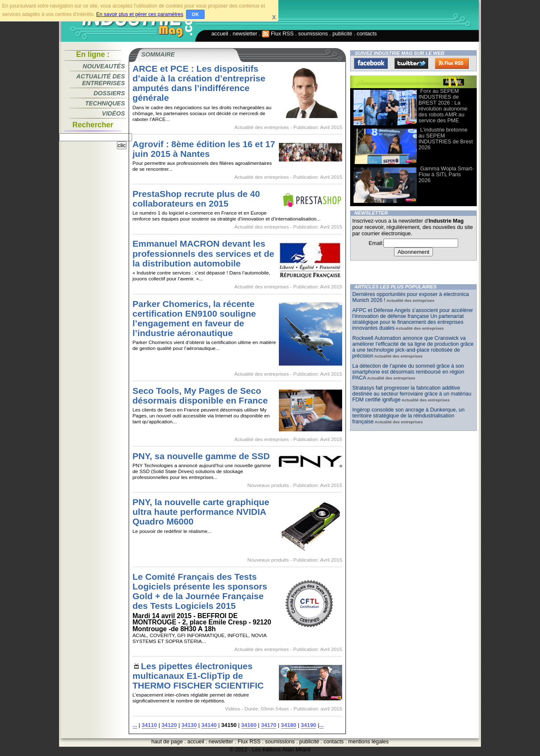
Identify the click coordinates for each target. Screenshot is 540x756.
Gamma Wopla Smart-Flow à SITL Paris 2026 (446, 174)
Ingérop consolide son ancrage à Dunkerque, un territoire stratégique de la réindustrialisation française (408, 416)
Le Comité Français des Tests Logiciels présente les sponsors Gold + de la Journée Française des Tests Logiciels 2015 (200, 591)
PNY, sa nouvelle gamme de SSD (201, 456)
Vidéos (113, 113)
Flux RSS (278, 34)
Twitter (411, 63)
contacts (367, 34)
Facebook (371, 63)
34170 (269, 725)
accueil (220, 34)
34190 (308, 725)
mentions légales (368, 741)
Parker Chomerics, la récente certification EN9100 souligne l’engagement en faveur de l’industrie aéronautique (194, 318)
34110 (149, 725)
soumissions (313, 34)
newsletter (245, 34)
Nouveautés (104, 66)
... (135, 725)
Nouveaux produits (268, 485)
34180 (289, 725)
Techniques (105, 103)
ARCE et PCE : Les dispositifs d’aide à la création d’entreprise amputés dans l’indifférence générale (199, 83)
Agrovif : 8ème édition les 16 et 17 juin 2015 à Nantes (204, 149)
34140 (209, 725)
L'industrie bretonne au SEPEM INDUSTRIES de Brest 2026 (446, 139)
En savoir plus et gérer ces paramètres (140, 14)
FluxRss (452, 63)
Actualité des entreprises (101, 80)
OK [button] (196, 14)
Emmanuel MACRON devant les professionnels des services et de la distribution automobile (203, 253)
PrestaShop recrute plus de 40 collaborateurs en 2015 (196, 199)
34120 (169, 725)
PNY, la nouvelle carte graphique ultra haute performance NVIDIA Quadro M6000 (201, 512)
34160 (249, 725)
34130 (189, 725)
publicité (342, 34)
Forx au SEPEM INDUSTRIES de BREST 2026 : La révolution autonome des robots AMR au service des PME (443, 106)
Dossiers (109, 93)
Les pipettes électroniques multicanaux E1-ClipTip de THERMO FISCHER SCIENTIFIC (198, 676)
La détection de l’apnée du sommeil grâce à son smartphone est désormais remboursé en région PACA (408, 372)
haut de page (167, 741)
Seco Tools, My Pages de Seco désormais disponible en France (200, 395)
